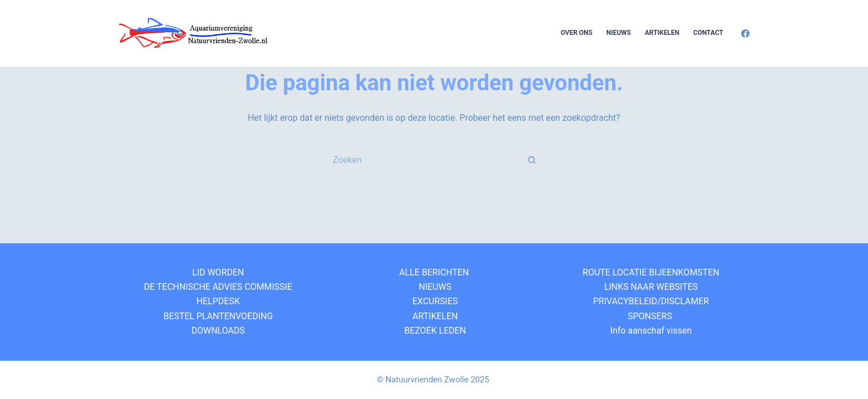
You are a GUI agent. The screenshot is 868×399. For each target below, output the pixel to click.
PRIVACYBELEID (624, 301)
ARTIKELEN (434, 316)
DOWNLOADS (218, 331)
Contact (708, 33)
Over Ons (577, 33)
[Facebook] (745, 34)
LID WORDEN (218, 272)
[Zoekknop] (532, 160)
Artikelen (662, 33)
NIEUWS (434, 287)
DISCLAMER (685, 301)
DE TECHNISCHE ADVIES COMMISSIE (218, 287)
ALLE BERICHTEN (434, 272)
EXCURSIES (434, 301)
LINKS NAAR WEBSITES (650, 287)
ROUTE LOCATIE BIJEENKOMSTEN (650, 272)
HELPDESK (218, 301)
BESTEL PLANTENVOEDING (218, 316)
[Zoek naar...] (422, 160)
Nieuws (619, 33)
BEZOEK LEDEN (434, 331)
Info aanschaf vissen (650, 331)
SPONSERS (650, 316)
